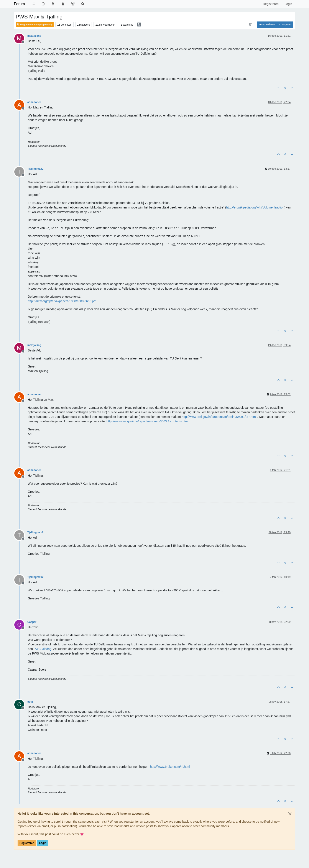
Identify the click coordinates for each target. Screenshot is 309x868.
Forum (19, 4)
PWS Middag (43, 649)
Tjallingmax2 (35, 169)
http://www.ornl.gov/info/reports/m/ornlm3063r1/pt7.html (219, 417)
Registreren (27, 843)
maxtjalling (34, 36)
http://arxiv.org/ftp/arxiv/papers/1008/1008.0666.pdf (62, 301)
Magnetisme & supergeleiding (35, 25)
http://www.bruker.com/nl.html (170, 767)
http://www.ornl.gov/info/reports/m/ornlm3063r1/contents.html (147, 421)
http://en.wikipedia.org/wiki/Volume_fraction (255, 207)
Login (43, 843)
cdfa (30, 702)
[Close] (290, 814)
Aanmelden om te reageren (275, 25)
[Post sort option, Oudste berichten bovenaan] (250, 25)
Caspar (32, 622)
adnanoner (34, 102)
